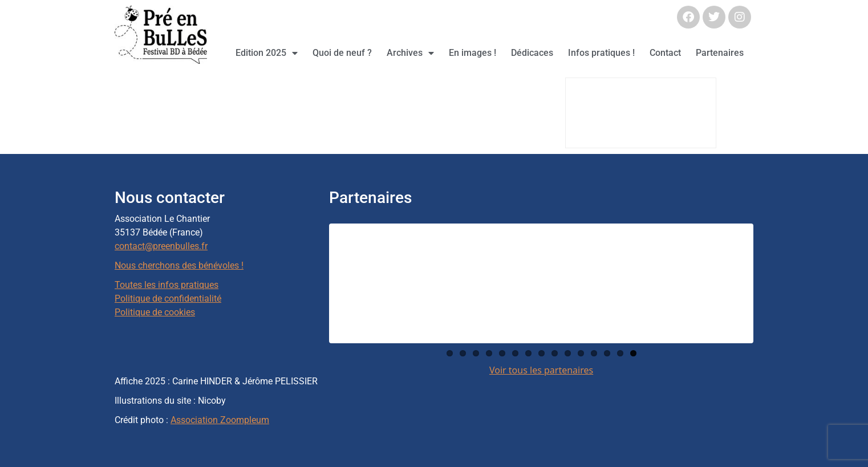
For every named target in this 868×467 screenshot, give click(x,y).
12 (594, 353)
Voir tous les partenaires (541, 370)
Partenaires (720, 53)
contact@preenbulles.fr (161, 246)
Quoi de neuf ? (342, 53)
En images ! (472, 53)
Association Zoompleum (220, 420)
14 (620, 353)
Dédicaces (532, 53)
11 (581, 353)
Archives (410, 53)
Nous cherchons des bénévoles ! (179, 265)
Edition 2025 (267, 53)
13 (607, 353)
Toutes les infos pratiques (167, 285)
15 (633, 353)
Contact (665, 53)
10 (568, 353)
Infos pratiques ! (601, 53)
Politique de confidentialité (168, 299)
